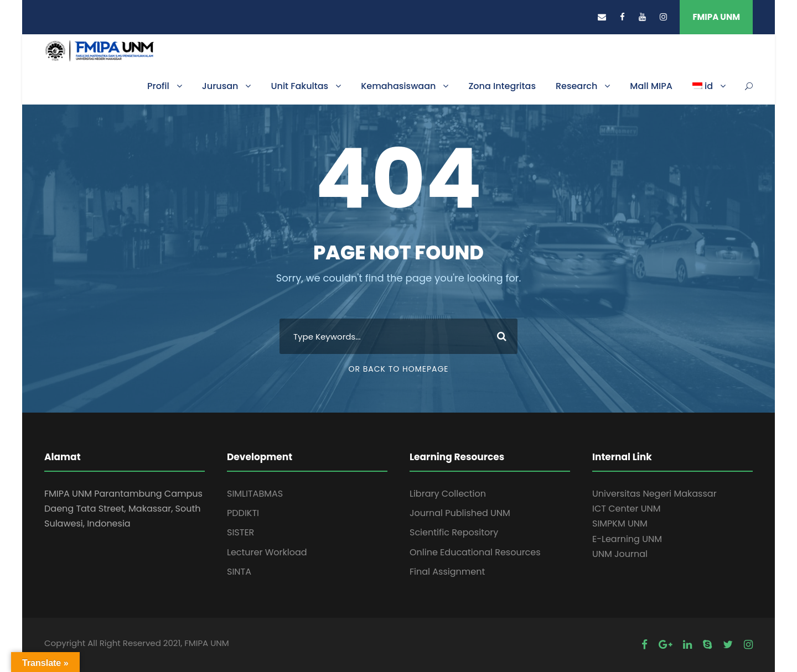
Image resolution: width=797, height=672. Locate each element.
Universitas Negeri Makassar (654, 494)
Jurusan (220, 86)
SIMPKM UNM (620, 523)
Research (576, 86)
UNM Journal (620, 554)
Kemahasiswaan (398, 86)
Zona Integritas (502, 86)
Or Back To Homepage (398, 369)
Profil (158, 86)
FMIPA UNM (716, 17)
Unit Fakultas (299, 86)
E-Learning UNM (627, 539)
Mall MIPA (651, 86)
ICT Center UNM (627, 509)
